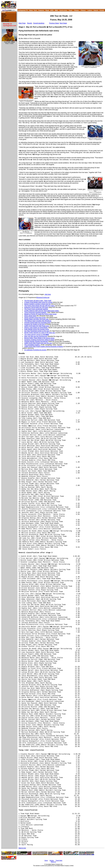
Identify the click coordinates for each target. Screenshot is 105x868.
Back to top (22, 848)
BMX (56, 10)
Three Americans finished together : (36, 312)
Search (96, 10)
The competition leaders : (33, 345)
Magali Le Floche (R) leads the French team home (40, 314)
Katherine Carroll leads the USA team (36, 307)
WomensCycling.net (43, 298)
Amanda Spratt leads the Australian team (37, 323)
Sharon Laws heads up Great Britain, (36, 328)
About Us (53, 862)
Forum (102, 10)
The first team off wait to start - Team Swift (38, 301)
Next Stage (63, 23)
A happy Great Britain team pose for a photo (38, 302)
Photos (76, 10)
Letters (90, 10)
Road (47, 10)
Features (41, 10)
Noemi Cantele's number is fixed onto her (38, 304)
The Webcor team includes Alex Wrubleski (38, 321)
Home (3, 12)
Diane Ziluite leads (30, 316)
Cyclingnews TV (23, 10)
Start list (4, 15)
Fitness (83, 10)
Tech (35, 10)
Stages (4, 14)
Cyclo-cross (63, 10)
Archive (52, 860)
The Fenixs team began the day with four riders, (40, 306)
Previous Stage (54, 23)
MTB (52, 10)
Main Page (22, 23)
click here (48, 294)
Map (3, 18)
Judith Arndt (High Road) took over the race (38, 343)
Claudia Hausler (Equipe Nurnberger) (36, 341)
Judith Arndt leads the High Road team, (37, 326)
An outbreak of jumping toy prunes (35, 350)
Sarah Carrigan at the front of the (35, 317)
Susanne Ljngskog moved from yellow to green (39, 340)
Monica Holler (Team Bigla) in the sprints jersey (39, 338)
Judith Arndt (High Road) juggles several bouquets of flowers (44, 347)
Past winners (5, 20)
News (31, 10)
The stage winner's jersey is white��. (37, 335)
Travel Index (59, 860)
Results (30, 23)
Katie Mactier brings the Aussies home (37, 329)
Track (70, 10)
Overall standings (39, 23)
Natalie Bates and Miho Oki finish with (37, 319)
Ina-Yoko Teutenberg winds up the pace (37, 331)
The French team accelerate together (36, 309)
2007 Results (5, 21)
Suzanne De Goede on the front (34, 324)
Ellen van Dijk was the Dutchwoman (36, 336)
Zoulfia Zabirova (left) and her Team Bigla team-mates (42, 311)
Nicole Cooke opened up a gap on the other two (40, 333)
